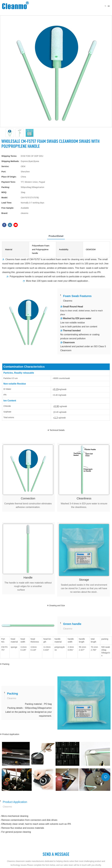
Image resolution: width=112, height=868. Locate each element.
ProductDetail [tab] (56, 236)
